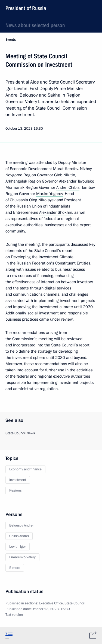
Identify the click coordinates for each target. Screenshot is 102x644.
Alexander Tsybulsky (76, 181)
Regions (15, 490)
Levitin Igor (18, 547)
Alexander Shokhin (56, 212)
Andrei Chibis (68, 187)
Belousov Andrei (21, 525)
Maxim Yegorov (50, 194)
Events (11, 40)
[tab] (9, 635)
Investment (18, 480)
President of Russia (26, 8)
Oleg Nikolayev (42, 200)
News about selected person (35, 25)
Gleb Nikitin (65, 175)
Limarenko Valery (22, 557)
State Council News (20, 433)
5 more (15, 568)
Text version (14, 615)
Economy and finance (25, 469)
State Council (75, 603)
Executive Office (51, 603)
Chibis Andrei (19, 536)
